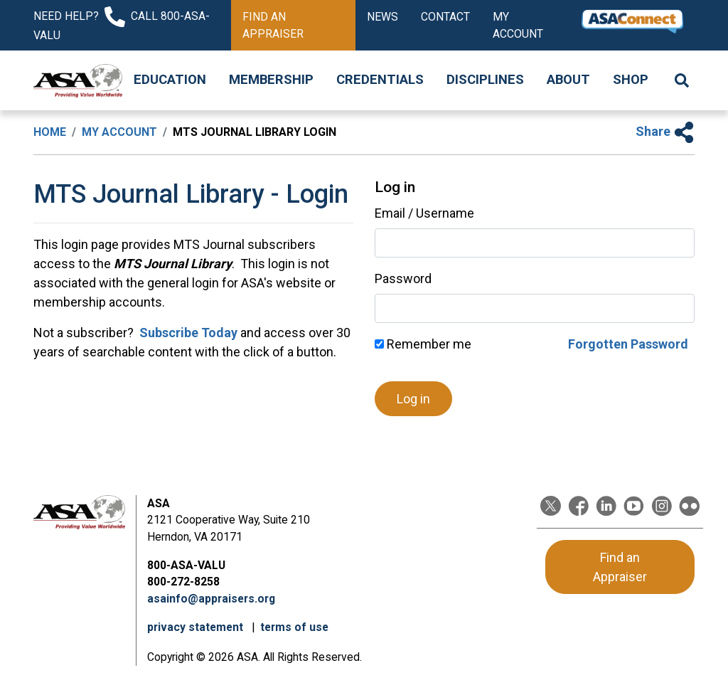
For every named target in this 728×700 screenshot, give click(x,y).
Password (403, 279)
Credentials (380, 80)
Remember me (423, 344)
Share (665, 131)
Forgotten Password (628, 344)
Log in (413, 399)
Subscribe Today (187, 333)
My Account (518, 25)
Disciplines (485, 80)
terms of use (294, 627)
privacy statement (197, 627)
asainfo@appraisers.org (211, 599)
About (568, 80)
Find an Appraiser (273, 25)
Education (170, 80)
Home (50, 132)
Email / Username (424, 213)
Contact (445, 17)
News (382, 17)
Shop (631, 80)
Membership (271, 80)
